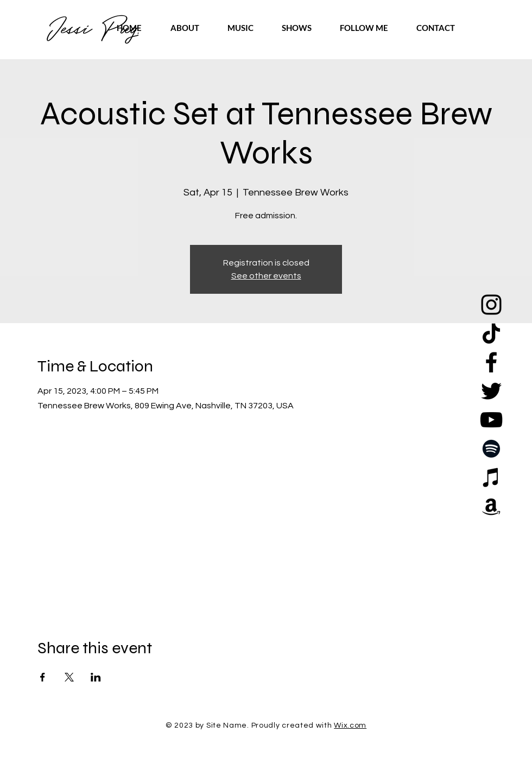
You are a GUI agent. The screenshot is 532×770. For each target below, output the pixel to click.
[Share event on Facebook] (43, 677)
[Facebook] (491, 362)
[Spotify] (491, 449)
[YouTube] (491, 420)
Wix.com (350, 725)
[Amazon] (491, 506)
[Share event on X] (69, 677)
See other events (266, 276)
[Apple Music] (491, 477)
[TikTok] (491, 333)
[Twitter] (491, 391)
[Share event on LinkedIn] (96, 677)
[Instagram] (491, 305)
